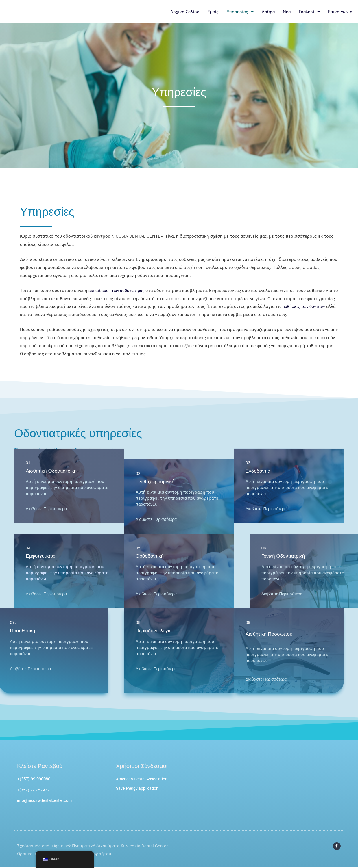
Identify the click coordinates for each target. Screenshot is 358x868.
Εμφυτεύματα (41, 556)
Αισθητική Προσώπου (270, 634)
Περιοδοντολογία (155, 631)
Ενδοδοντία (259, 415)
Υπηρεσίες (240, 12)
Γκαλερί (309, 12)
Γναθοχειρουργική (156, 482)
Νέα (287, 12)
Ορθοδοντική (151, 556)
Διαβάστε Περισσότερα (48, 452)
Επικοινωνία (340, 12)
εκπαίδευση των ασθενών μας (119, 291)
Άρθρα (268, 12)
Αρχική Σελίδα (185, 12)
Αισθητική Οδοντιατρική (53, 415)
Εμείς (213, 12)
